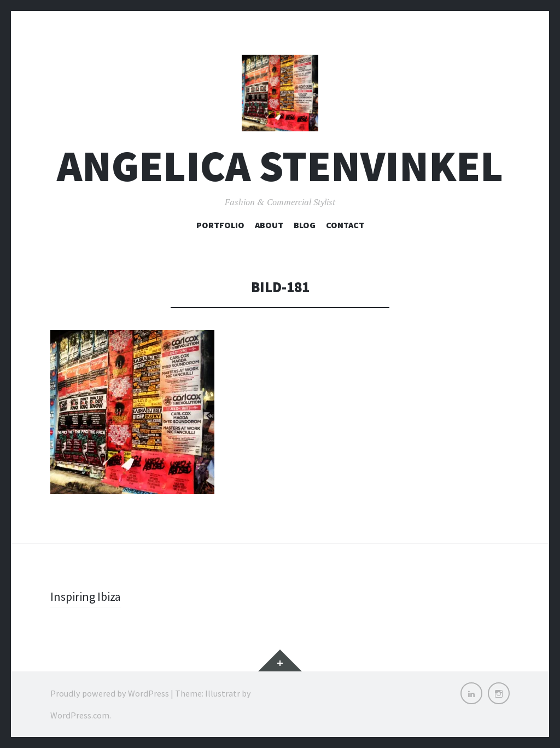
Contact (345, 225)
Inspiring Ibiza (86, 596)
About (269, 225)
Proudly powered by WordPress (110, 693)
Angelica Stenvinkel (280, 166)
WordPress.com (80, 715)
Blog (305, 225)
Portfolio (220, 225)
